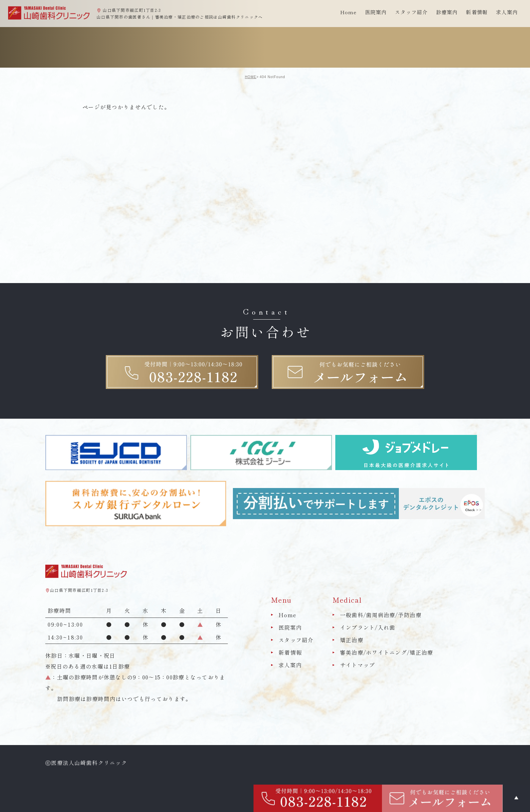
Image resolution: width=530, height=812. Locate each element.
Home (348, 12)
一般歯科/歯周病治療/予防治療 (381, 615)
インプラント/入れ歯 (368, 627)
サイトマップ (358, 665)
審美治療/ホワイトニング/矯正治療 (387, 652)
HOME (250, 77)
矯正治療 (352, 640)
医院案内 (290, 627)
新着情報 (477, 12)
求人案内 (507, 12)
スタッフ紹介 (296, 640)
